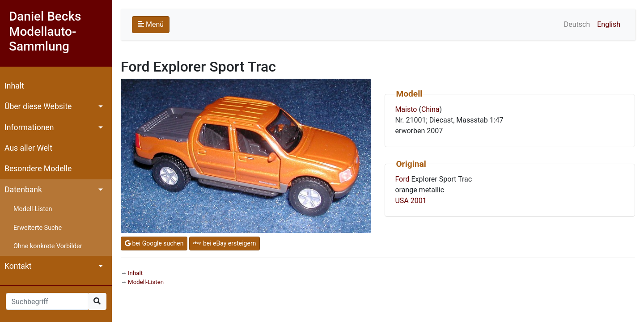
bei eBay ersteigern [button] (225, 243)
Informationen (29, 127)
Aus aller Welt (28, 148)
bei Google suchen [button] (154, 243)
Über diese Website (38, 106)
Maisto (406, 109)
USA (402, 201)
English (609, 24)
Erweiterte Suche (38, 228)
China (430, 109)
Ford (402, 179)
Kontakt (18, 266)
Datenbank (23, 190)
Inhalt (14, 86)
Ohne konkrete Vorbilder (48, 246)
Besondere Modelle (38, 169)
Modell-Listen (33, 209)
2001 (419, 201)
